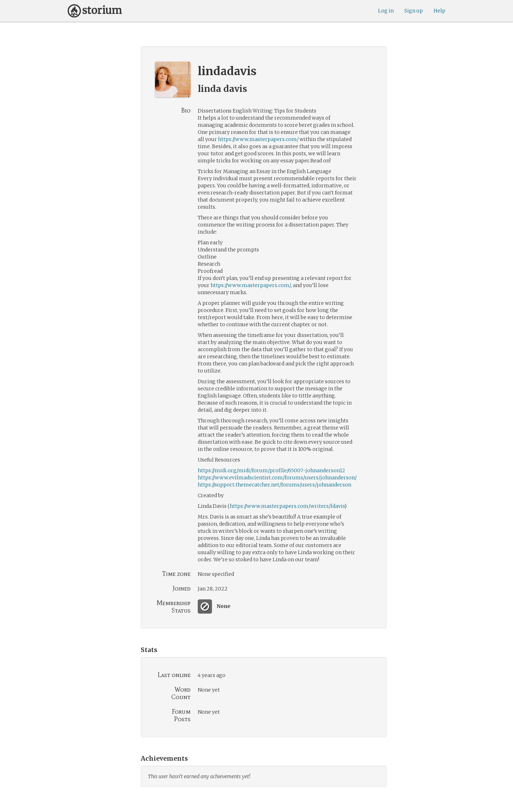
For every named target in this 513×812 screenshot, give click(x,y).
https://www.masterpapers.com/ (258, 139)
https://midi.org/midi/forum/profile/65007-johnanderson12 (271, 470)
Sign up (414, 11)
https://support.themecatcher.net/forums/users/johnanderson (274, 485)
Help (439, 11)
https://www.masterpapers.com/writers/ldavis (287, 506)
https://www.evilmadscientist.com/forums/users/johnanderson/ (277, 478)
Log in (386, 11)
